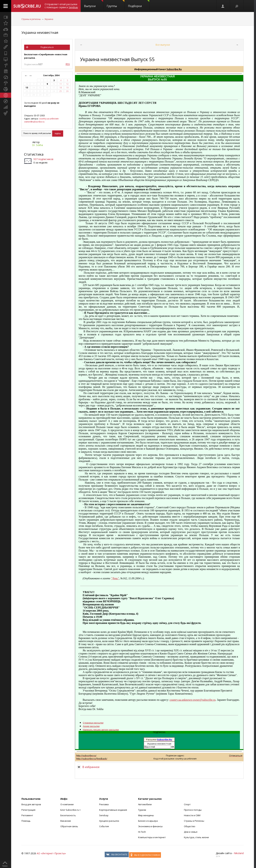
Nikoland (239, 853)
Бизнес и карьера (148, 821)
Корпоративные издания (113, 810)
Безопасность (68, 815)
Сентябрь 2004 (51, 75)
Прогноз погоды (193, 810)
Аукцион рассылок (109, 821)
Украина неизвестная (40, 33)
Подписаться (47, 47)
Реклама (104, 804)
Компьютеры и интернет (152, 837)
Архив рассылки (91, 726)
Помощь (26, 821)
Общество (190, 826)
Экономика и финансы (150, 826)
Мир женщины (146, 815)
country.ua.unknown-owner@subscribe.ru (42, 120)
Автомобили (145, 804)
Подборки (139, 4)
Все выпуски (163, 45)
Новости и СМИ (192, 815)
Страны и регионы (31, 19)
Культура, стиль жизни (196, 837)
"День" (115, 578)
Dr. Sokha (37, 145)
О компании (67, 804)
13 (27, 88)
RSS (68, 64)
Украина (49, 19)
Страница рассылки (93, 723)
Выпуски (94, 4)
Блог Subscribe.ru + (71, 810)
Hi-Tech (142, 832)
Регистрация (28, 810)
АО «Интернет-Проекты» (51, 853)
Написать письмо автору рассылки (101, 730)
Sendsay (104, 815)
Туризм (142, 810)
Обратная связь (69, 826)
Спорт (187, 804)
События (104, 826)
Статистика (34, 154)
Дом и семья (191, 832)
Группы (116, 4)
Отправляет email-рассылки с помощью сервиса (61, 6)
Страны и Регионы (194, 821)
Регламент (27, 815)
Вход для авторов (31, 804)
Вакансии (66, 821)
